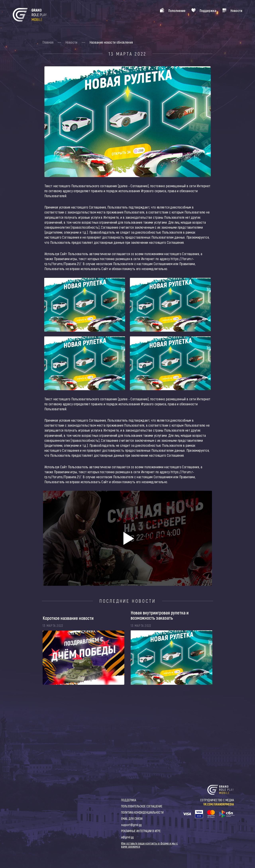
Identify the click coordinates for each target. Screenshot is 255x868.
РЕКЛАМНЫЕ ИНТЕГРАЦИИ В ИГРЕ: (141, 831)
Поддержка (208, 11)
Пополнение (177, 11)
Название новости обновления (111, 42)
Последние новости (128, 601)
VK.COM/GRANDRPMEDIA (219, 804)
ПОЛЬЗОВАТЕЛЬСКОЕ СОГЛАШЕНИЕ (142, 806)
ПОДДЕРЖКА (129, 800)
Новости (236, 11)
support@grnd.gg (131, 825)
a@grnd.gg (127, 837)
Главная (48, 42)
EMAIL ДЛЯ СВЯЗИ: (132, 819)
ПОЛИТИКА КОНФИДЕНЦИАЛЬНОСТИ (142, 812)
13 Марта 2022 (127, 54)
